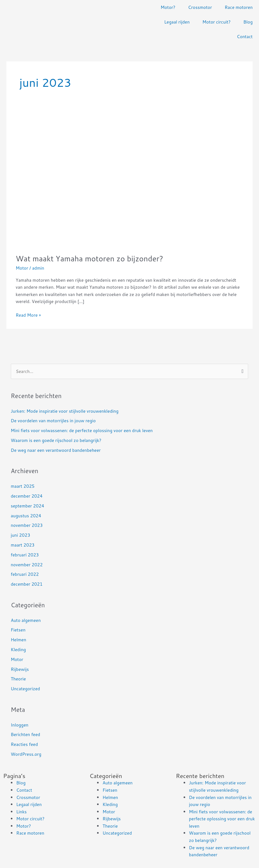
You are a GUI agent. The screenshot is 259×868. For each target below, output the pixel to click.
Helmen (19, 640)
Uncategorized (25, 689)
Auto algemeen (26, 620)
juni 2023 (21, 535)
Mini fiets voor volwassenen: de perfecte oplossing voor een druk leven (82, 430)
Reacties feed (24, 744)
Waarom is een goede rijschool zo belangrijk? (56, 440)
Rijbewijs (20, 669)
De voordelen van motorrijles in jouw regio (53, 420)
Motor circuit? (217, 22)
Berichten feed (26, 734)
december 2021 (27, 584)
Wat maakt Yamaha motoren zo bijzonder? (89, 258)
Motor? (168, 7)
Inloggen (20, 725)
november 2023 (27, 525)
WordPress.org (26, 754)
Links (21, 812)
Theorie (18, 679)
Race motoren (239, 7)
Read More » (28, 315)
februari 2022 (25, 574)
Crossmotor (200, 7)
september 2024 (28, 506)
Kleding (18, 649)
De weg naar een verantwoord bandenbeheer (56, 450)
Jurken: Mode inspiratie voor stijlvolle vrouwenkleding (65, 411)
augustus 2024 (26, 516)
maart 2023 (23, 545)
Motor (22, 268)
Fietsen (18, 630)
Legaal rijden (177, 22)
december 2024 (27, 496)
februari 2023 (25, 555)
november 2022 (27, 565)
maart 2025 (23, 486)
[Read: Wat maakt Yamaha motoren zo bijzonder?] (117, 179)
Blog (248, 22)
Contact (245, 36)
